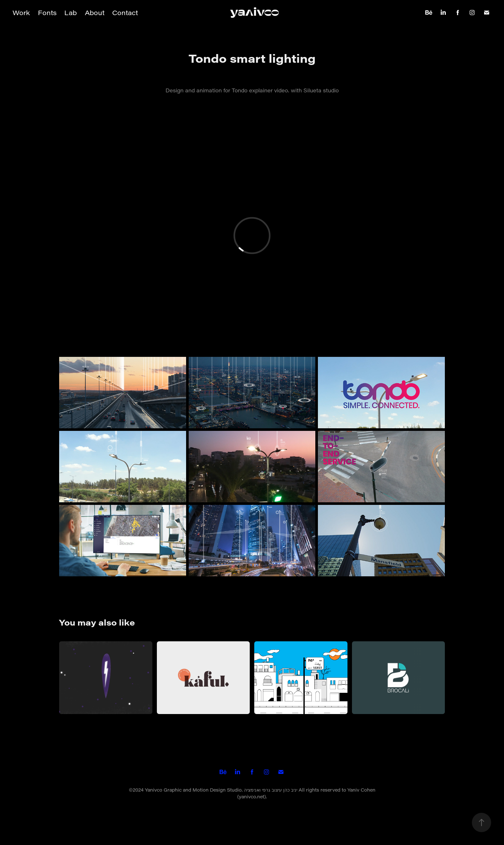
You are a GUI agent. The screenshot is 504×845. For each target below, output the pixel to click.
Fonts (47, 13)
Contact (125, 13)
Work (21, 13)
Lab (71, 13)
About (95, 13)
